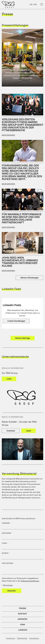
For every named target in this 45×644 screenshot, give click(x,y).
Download (11, 431)
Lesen (9, 379)
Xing (23, 625)
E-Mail (4, 543)
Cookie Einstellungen (16, 321)
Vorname (6, 523)
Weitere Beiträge (22, 338)
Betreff (5, 553)
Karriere (22, 619)
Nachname (6, 533)
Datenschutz (22, 638)
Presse (22, 608)
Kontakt (22, 614)
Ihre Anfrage (7, 563)
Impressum (11, 638)
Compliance (34, 638)
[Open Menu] (42, 5)
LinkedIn (23, 630)
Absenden (12, 591)
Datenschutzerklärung (30, 581)
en (35, 4)
